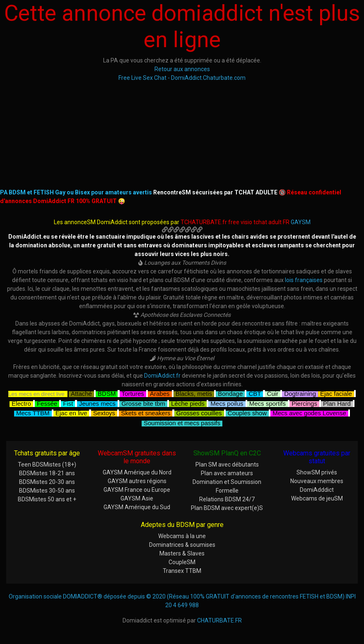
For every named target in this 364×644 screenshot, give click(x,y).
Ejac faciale (336, 393)
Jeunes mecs (97, 403)
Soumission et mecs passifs (182, 422)
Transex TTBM (182, 571)
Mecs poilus (227, 403)
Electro (21, 403)
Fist (68, 403)
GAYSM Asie (137, 498)
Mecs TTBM (33, 412)
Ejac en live (71, 412)
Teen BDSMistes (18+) (47, 464)
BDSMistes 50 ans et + (47, 499)
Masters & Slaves (182, 553)
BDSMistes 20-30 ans (47, 482)
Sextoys (104, 412)
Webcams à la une (182, 536)
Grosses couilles (199, 412)
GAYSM (301, 222)
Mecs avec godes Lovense (309, 412)
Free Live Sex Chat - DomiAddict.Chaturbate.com (182, 78)
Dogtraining (300, 393)
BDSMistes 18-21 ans (47, 473)
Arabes (160, 393)
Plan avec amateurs (227, 473)
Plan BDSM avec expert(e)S (227, 508)
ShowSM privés (317, 472)
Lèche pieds (188, 403)
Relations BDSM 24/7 (227, 499)
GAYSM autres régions (137, 481)
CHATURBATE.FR (219, 620)
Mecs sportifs (268, 403)
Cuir (273, 393)
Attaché (81, 393)
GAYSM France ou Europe (137, 490)
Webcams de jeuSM (317, 498)
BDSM (107, 393)
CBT (255, 393)
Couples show (247, 412)
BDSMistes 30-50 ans (47, 491)
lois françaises (304, 280)
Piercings (304, 403)
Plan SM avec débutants (227, 464)
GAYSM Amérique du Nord (137, 472)
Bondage (230, 393)
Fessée (47, 403)
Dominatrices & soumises (182, 545)
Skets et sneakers (146, 412)
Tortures (133, 393)
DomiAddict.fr (162, 376)
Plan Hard (337, 403)
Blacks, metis (194, 393)
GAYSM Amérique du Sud (137, 507)
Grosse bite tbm (143, 403)
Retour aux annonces (182, 69)
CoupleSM (182, 562)
